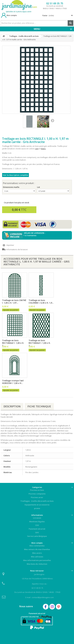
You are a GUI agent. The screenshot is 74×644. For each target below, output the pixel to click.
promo (37, 508)
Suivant (53, 121)
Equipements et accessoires (37, 505)
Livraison (37, 518)
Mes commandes (37, 546)
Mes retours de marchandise (37, 549)
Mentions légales (37, 522)
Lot (39, 187)
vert (37, 149)
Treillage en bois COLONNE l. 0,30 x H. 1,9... (41, 302)
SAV (37, 532)
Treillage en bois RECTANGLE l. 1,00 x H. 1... (13, 343)
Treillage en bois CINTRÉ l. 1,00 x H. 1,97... (14, 302)
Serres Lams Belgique (37, 536)
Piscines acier (37, 497)
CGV (37, 525)
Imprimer (10, 245)
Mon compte (12, 15)
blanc (43, 149)
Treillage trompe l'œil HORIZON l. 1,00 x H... (13, 382)
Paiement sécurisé (37, 529)
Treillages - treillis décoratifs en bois (37, 501)
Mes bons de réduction (37, 564)
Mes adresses (37, 557)
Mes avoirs (37, 553)
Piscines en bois (37, 490)
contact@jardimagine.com (43, 597)
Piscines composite (37, 494)
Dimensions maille (11, 187)
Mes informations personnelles (37, 560)
